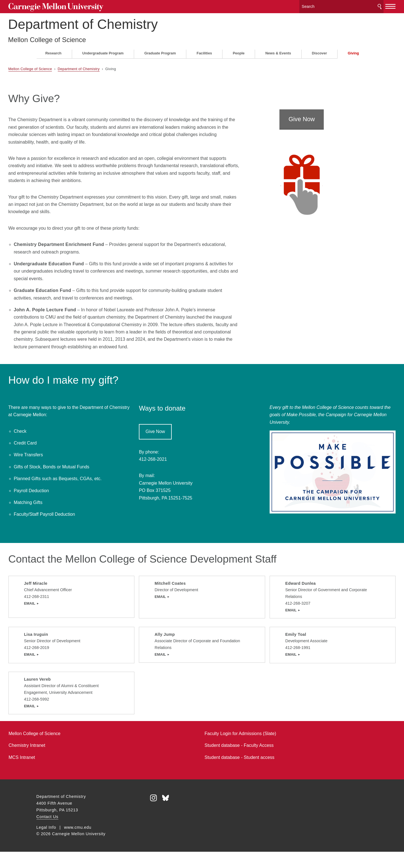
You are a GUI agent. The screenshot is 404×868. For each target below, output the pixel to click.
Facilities (204, 51)
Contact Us (47, 833)
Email (158, 602)
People (239, 51)
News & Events (278, 51)
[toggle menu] (363, 5)
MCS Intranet (50, 774)
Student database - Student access (239, 774)
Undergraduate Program (103, 51)
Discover (320, 51)
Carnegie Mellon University (79, 6)
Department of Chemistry (111, 22)
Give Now (316, 99)
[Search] (314, 5)
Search (352, 5)
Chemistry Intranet (55, 762)
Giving (353, 51)
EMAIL (46, 608)
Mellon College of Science (75, 37)
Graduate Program (160, 51)
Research (54, 51)
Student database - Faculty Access (239, 762)
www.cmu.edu (78, 844)
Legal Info (46, 844)
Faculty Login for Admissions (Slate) (240, 750)
